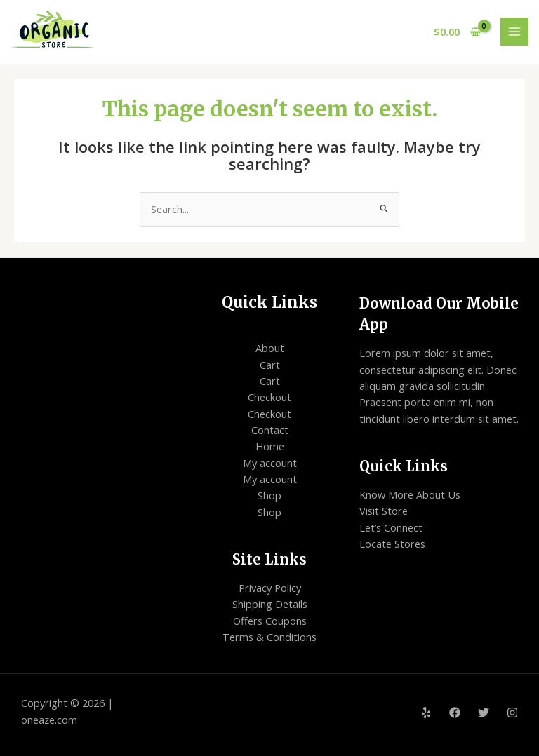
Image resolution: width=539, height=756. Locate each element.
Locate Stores (392, 544)
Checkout (269, 397)
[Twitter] (484, 713)
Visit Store (384, 511)
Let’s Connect (391, 527)
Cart (270, 365)
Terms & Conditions (269, 637)
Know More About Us (410, 494)
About (270, 348)
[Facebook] (455, 713)
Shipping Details (270, 604)
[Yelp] (426, 713)
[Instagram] (512, 713)
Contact (270, 430)
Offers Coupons (270, 621)
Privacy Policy (270, 588)
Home (270, 446)
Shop (269, 495)
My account (270, 463)
